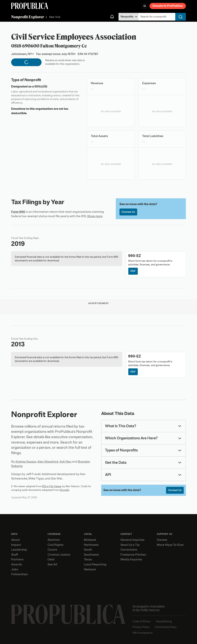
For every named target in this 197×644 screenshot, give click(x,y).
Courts (52, 550)
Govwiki (64, 490)
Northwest (91, 545)
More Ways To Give (170, 545)
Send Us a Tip (130, 545)
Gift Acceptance (143, 633)
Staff (15, 555)
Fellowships (20, 574)
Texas (88, 559)
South (88, 550)
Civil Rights (56, 545)
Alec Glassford (48, 462)
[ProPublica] (30, 6)
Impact (16, 545)
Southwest (91, 555)
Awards (17, 564)
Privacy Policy (141, 627)
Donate (162, 540)
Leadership (19, 550)
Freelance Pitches (133, 555)
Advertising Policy (166, 627)
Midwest (90, 540)
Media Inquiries (131, 559)
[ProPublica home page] (68, 614)
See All (52, 564)
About (15, 540)
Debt (51, 559)
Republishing (164, 621)
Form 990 (18, 212)
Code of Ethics (141, 621)
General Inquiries (132, 540)
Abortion (54, 540)
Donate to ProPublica (168, 6)
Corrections (129, 550)
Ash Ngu (65, 462)
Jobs (15, 569)
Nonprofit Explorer (28, 17)
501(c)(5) (41, 86)
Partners (17, 559)
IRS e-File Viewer (52, 486)
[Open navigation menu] (145, 6)
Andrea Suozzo (26, 462)
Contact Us (128, 212)
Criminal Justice (59, 555)
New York (55, 17)
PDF (133, 271)
